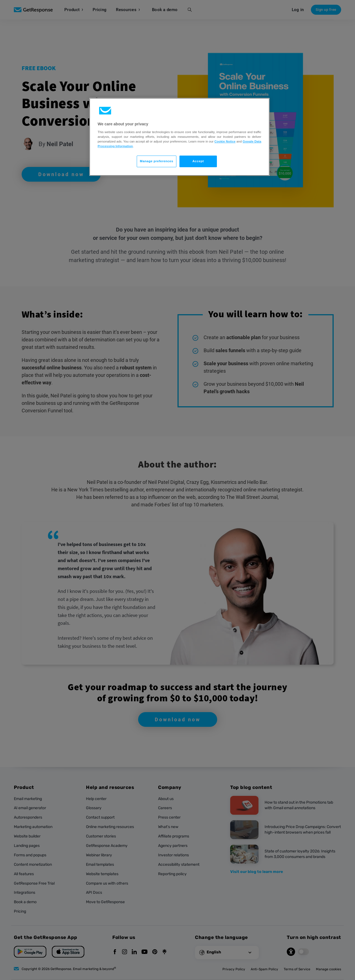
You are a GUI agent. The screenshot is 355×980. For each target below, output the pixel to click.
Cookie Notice (225, 141)
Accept (198, 161)
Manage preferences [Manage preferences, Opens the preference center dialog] (156, 161)
